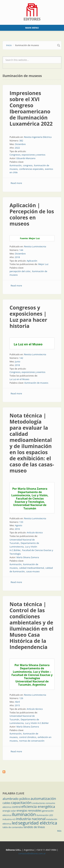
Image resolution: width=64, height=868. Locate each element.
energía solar (9, 811)
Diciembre (20, 144)
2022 (17, 148)
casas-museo (33, 571)
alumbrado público (16, 799)
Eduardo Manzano (26, 158)
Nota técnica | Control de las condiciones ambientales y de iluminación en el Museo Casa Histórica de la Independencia (31, 626)
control (16, 807)
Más (59, 831)
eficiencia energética (38, 806)
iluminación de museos (36, 383)
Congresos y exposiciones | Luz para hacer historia (28, 317)
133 (21, 522)
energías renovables (29, 811)
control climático (28, 737)
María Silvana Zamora (28, 557)
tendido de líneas (34, 827)
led (15, 823)
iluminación (16, 165)
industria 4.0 (9, 819)
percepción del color (20, 271)
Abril (17, 702)
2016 (17, 529)
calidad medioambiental (32, 568)
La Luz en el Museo (19, 379)
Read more (16, 183)
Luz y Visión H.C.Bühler (37, 723)
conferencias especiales (31, 169)
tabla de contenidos (13, 827)
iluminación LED (45, 815)
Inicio (9, 45)
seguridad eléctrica (38, 823)
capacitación (21, 803)
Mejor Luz (43, 264)
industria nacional (31, 819)
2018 (17, 257)
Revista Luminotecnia (35, 246)
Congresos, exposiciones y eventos (27, 155)
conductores (38, 803)
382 (21, 141)
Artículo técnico (35, 532)
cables (6, 803)
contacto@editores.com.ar (32, 853)
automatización (43, 798)
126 (21, 698)
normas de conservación (32, 741)
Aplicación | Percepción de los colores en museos (32, 214)
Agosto (19, 525)
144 (21, 250)
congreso (28, 165)
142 (21, 358)
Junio (18, 362)
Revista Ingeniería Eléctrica (38, 137)
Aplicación (32, 261)
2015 (17, 705)
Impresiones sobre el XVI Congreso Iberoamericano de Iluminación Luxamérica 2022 (31, 108)
